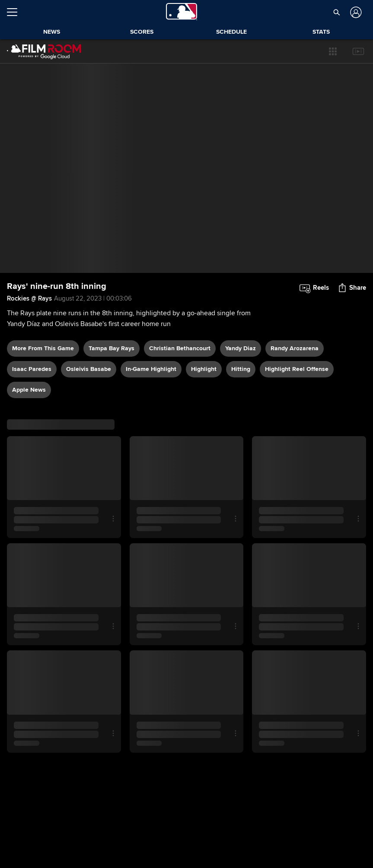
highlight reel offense (297, 369)
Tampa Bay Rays (112, 348)
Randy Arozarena (295, 348)
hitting (241, 369)
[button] (333, 51)
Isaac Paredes (32, 369)
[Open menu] (16, 12)
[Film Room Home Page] (44, 51)
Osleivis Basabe (89, 369)
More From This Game (43, 348)
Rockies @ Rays (29, 298)
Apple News (29, 390)
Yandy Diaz (241, 348)
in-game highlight (151, 369)
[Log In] (355, 12)
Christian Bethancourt (180, 348)
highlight (204, 369)
